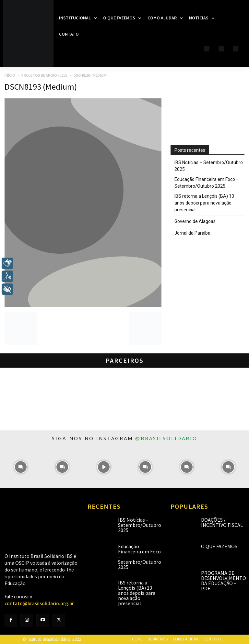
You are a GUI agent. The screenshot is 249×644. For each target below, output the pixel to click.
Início (10, 75)
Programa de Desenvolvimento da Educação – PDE (224, 581)
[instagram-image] (21, 467)
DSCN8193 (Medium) (41, 87)
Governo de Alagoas (195, 221)
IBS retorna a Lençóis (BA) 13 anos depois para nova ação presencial (204, 203)
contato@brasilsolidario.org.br (39, 604)
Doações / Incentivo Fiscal (222, 522)
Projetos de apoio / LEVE (44, 75)
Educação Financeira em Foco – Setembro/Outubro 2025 (207, 183)
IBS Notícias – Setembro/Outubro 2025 (209, 166)
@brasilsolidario (166, 438)
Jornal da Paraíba (192, 233)
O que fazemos (219, 546)
